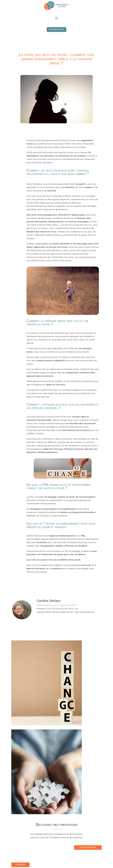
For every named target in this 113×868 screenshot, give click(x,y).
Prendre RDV (56, 30)
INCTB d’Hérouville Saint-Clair (63, 609)
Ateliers (22, 865)
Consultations (88, 848)
